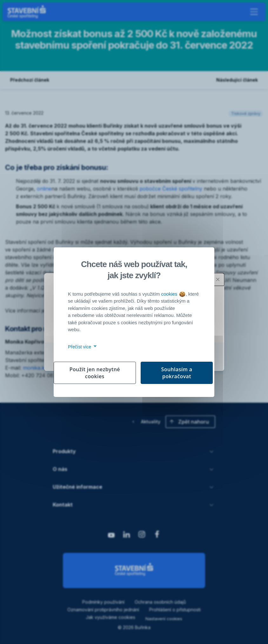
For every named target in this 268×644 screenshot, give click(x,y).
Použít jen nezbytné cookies (95, 373)
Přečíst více (81, 347)
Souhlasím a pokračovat (177, 373)
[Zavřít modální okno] (218, 279)
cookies (173, 294)
